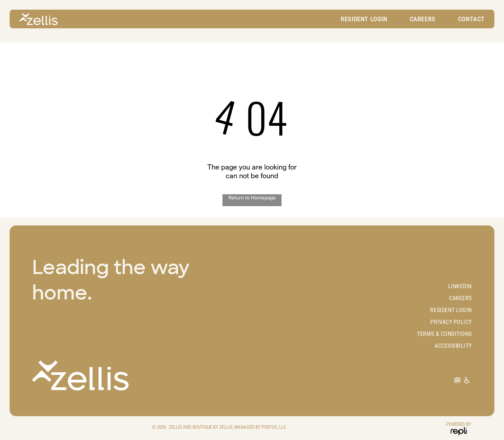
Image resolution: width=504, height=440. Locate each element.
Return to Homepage (252, 197)
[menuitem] (364, 19)
